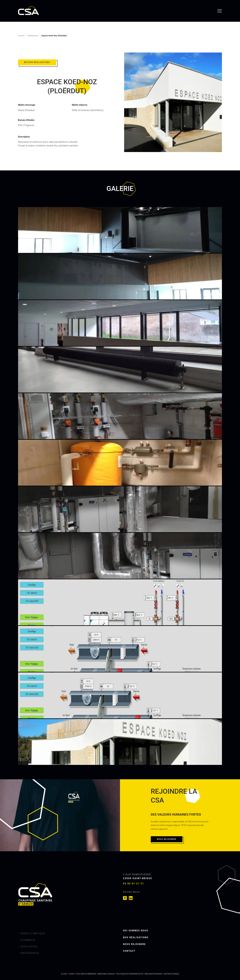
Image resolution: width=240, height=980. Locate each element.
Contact (129, 951)
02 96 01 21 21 (134, 884)
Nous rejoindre (134, 944)
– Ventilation (28, 947)
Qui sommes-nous (136, 931)
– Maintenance (29, 953)
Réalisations (33, 36)
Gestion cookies (171, 974)
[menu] (220, 11)
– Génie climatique (32, 933)
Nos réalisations (136, 937)
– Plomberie (27, 940)
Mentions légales (106, 974)
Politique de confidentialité (130, 974)
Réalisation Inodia (154, 974)
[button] (38, 63)
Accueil (21, 36)
